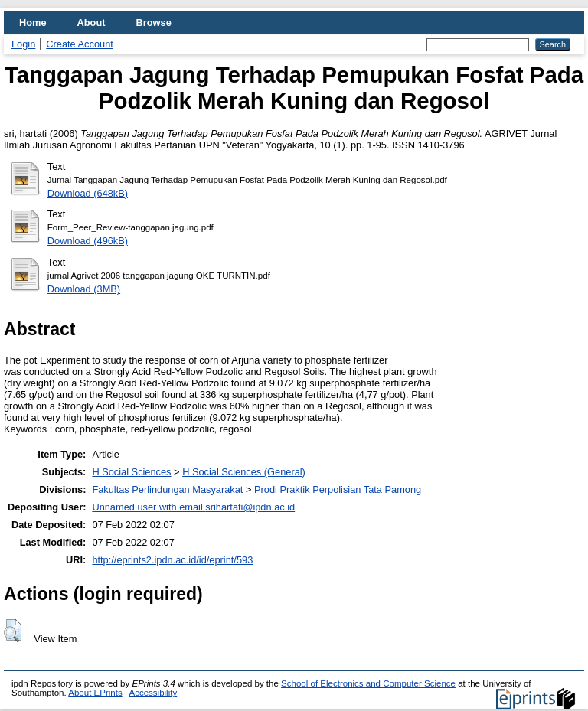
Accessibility (153, 693)
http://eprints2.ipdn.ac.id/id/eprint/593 (172, 560)
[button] (13, 631)
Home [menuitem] (33, 23)
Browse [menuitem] (154, 23)
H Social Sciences (131, 472)
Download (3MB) (84, 289)
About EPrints (95, 693)
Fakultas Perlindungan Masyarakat (167, 489)
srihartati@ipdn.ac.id (250, 507)
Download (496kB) (88, 241)
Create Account (80, 44)
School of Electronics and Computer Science (368, 683)
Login (23, 44)
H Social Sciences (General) (244, 472)
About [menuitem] (91, 23)
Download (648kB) (88, 193)
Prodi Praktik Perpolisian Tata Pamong (338, 489)
